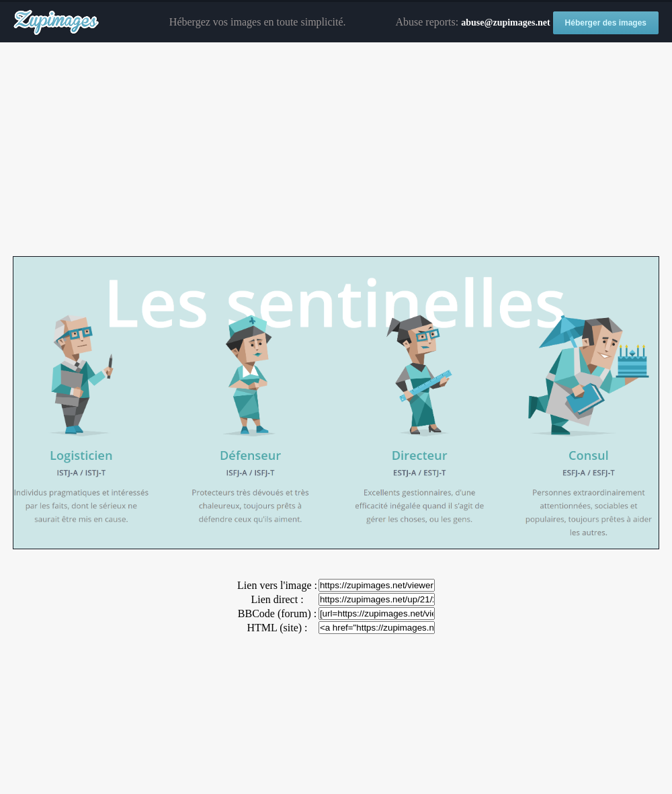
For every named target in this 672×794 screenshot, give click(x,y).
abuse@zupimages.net (505, 23)
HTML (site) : (277, 628)
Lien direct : (277, 599)
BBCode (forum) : (277, 613)
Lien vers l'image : (277, 585)
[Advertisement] (336, 150)
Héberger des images (606, 23)
